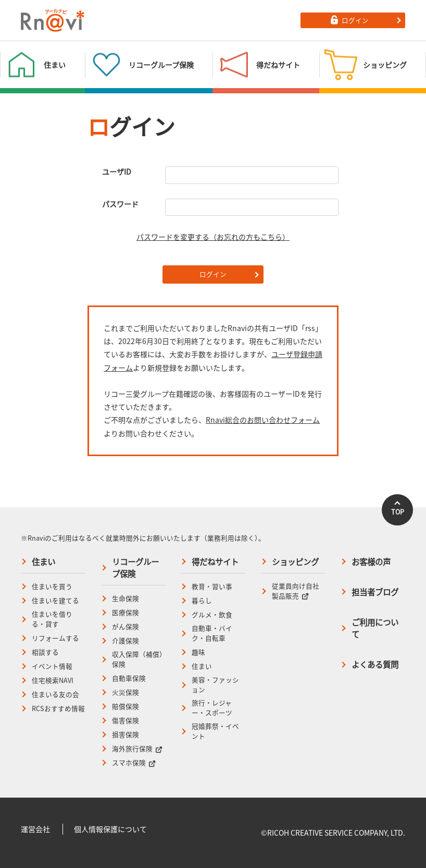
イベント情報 (52, 666)
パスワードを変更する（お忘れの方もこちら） (213, 237)
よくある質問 (375, 664)
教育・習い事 (212, 586)
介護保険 (126, 641)
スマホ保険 (134, 763)
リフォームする (55, 638)
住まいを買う (52, 586)
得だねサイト (215, 562)
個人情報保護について (110, 829)
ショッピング (295, 562)
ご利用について (375, 628)
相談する (45, 652)
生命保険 (126, 598)
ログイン (213, 274)
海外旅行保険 (137, 749)
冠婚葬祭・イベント (215, 731)
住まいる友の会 (55, 694)
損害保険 (126, 735)
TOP (398, 512)
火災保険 (126, 692)
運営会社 (35, 829)
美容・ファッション (215, 685)
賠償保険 (126, 706)
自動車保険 (129, 678)
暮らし (202, 601)
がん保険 (126, 627)
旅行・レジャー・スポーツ (212, 708)
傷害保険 (126, 720)
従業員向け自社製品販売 (296, 591)
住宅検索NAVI (53, 680)
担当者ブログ (375, 592)
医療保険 (126, 613)
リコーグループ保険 (135, 568)
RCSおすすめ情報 (58, 708)
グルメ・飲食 (212, 615)
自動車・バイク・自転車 (212, 633)
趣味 (198, 652)
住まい (43, 562)
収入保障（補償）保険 (137, 659)
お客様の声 (371, 562)
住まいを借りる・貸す (52, 619)
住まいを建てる (55, 601)
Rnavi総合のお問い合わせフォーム (263, 420)
